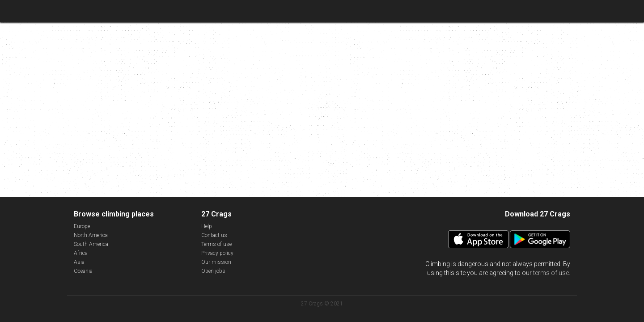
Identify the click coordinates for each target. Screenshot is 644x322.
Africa (81, 253)
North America (91, 235)
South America (91, 244)
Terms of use (216, 244)
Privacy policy (217, 253)
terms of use (551, 273)
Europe (82, 226)
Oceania (83, 271)
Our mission (216, 262)
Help (207, 226)
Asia (79, 262)
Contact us (214, 235)
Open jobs (213, 271)
